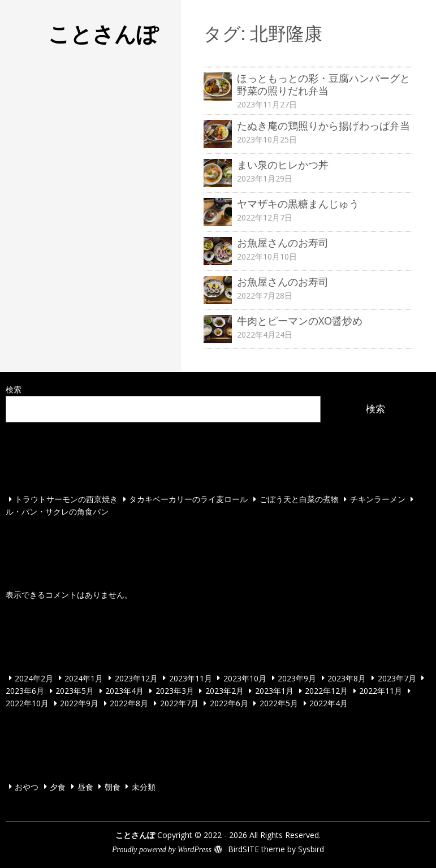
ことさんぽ (103, 33)
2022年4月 (329, 703)
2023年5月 (75, 691)
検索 (14, 389)
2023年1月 (274, 691)
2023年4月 (124, 691)
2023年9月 (297, 678)
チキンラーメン (378, 499)
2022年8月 (129, 703)
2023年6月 (25, 691)
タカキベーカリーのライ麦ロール (188, 499)
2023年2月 (225, 691)
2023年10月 (245, 678)
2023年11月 (191, 678)
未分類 (144, 786)
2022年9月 (79, 703)
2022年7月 (179, 703)
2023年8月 (347, 678)
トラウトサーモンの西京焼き (66, 499)
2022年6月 (229, 703)
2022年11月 (381, 691)
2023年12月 (136, 678)
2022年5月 (279, 703)
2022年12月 (326, 691)
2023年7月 (397, 678)
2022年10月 (27, 703)
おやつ (27, 786)
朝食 (113, 786)
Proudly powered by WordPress (162, 850)
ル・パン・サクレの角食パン (57, 511)
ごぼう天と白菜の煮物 (299, 499)
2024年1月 (84, 678)
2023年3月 (175, 691)
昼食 (85, 786)
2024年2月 (34, 678)
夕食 (58, 786)
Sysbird (311, 849)
